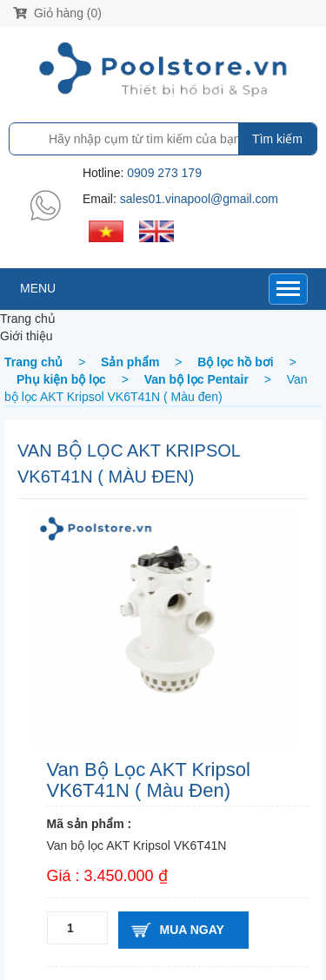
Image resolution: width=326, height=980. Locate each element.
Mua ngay (192, 930)
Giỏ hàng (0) (57, 13)
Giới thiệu (27, 336)
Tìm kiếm (277, 139)
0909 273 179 (164, 173)
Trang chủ (28, 319)
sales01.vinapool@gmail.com (199, 199)
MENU (38, 288)
